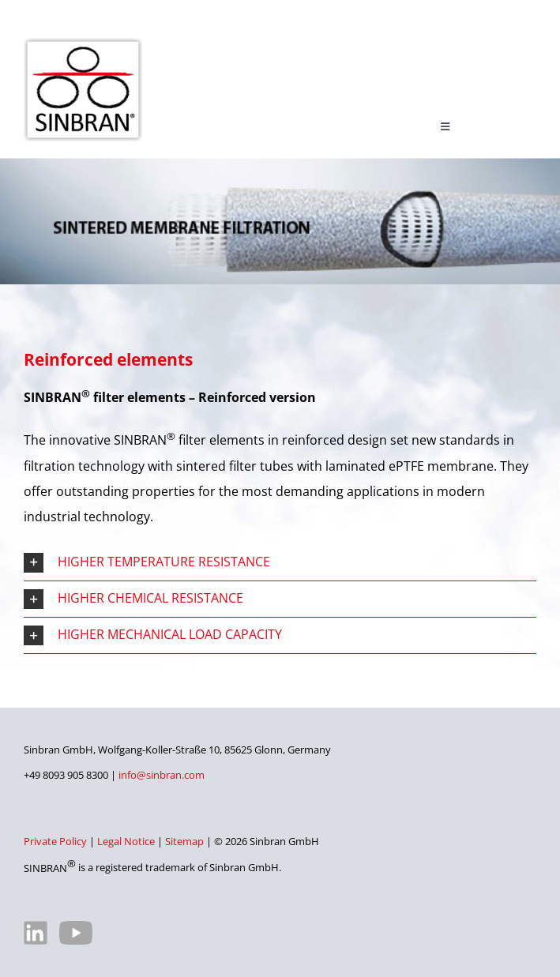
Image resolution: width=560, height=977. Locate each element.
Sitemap (184, 841)
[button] (280, 563)
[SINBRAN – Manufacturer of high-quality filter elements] (83, 44)
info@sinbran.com (162, 775)
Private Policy (55, 841)
